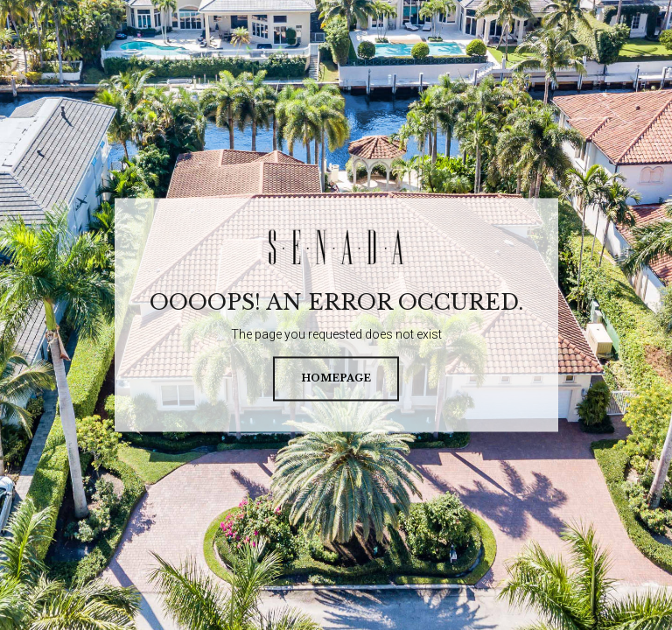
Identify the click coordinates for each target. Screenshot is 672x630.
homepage (336, 379)
